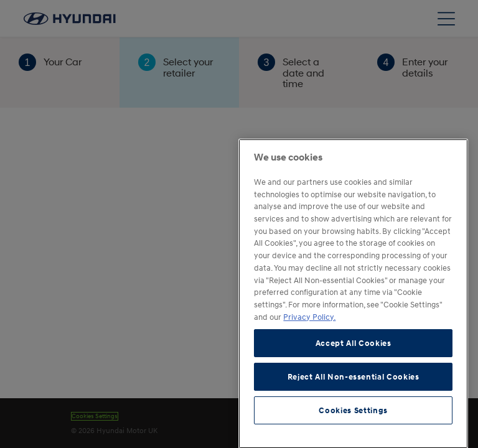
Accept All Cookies (354, 386)
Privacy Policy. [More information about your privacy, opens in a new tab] (309, 359)
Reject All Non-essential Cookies (354, 419)
